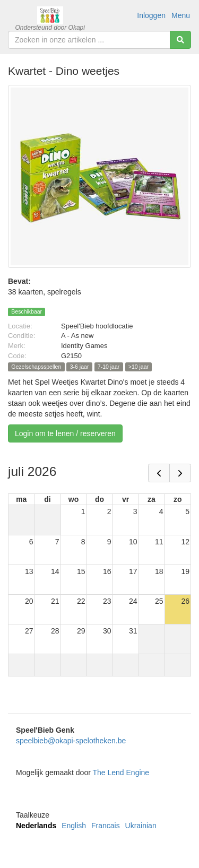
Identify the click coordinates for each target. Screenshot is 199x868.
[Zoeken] (180, 40)
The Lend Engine (121, 772)
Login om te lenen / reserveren (65, 433)
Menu (181, 15)
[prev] (159, 473)
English (74, 826)
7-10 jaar (109, 367)
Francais (106, 826)
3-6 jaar (80, 367)
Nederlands (36, 826)
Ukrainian (141, 826)
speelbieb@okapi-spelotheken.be (71, 741)
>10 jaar (139, 367)
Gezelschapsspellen (36, 367)
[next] (180, 473)
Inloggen (151, 15)
